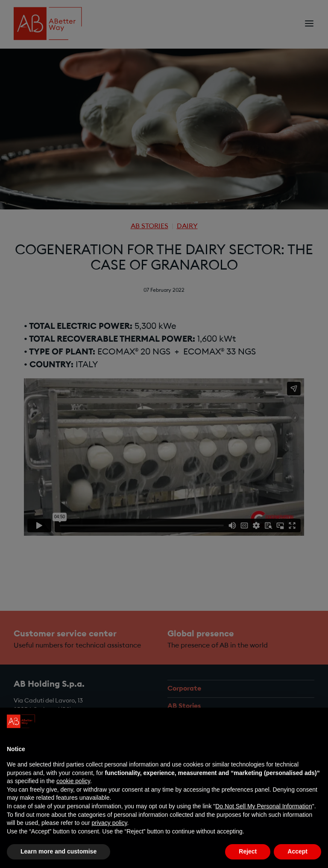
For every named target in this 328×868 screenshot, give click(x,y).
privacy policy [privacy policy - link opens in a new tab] (109, 823)
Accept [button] (297, 851)
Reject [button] (248, 851)
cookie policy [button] (73, 781)
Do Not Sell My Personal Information (264, 806)
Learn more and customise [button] (59, 851)
